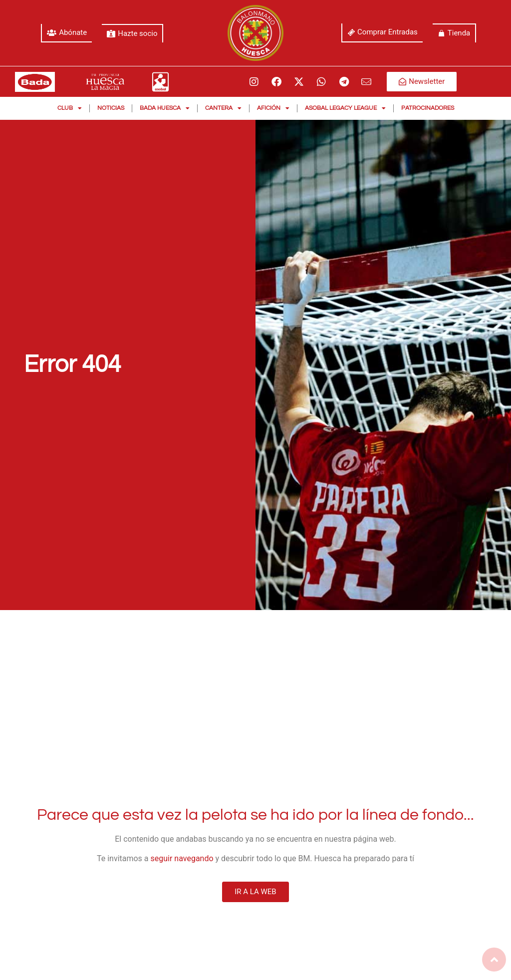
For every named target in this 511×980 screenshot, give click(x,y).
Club (70, 108)
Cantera (223, 108)
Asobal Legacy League (345, 108)
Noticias (111, 108)
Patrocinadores (428, 108)
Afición (273, 108)
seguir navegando (182, 858)
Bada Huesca (165, 108)
